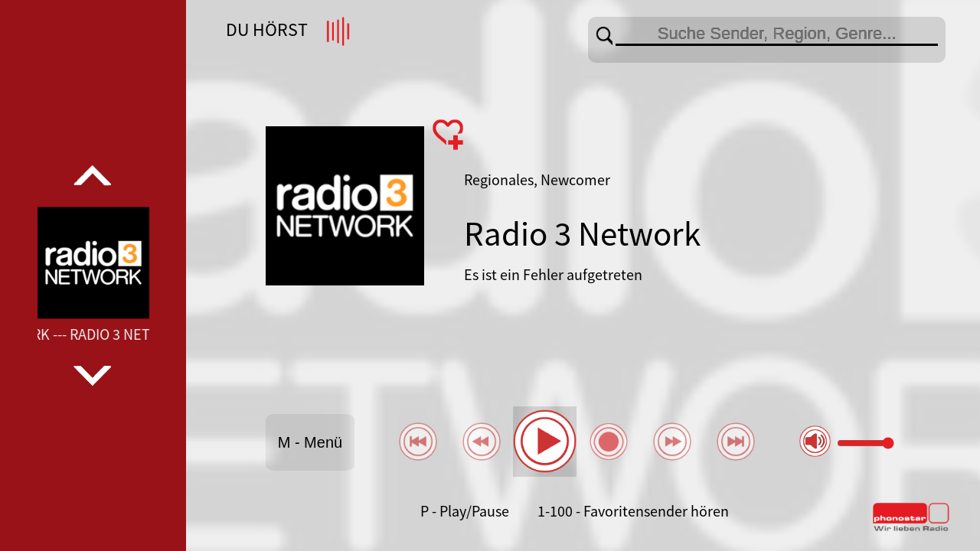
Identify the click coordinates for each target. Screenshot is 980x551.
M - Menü (310, 442)
